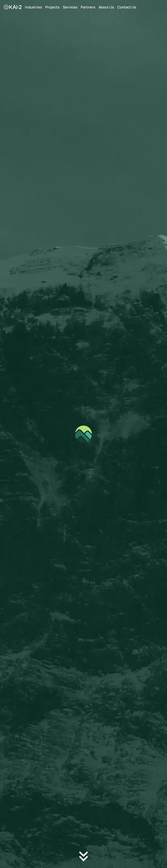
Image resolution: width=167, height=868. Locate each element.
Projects (52, 7)
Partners (88, 7)
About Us (106, 7)
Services (70, 7)
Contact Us (127, 7)
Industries (33, 7)
